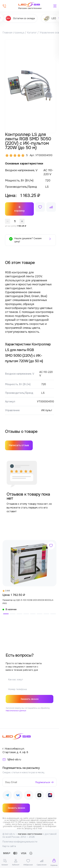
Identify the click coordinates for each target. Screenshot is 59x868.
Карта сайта (9, 846)
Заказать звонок (29, 699)
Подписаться (43, 782)
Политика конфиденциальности (20, 842)
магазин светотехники (30, 834)
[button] (6, 614)
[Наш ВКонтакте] (18, 796)
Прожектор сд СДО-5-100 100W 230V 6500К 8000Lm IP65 (28, 602)
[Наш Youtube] (29, 796)
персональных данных (16, 711)
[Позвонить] (4, 6)
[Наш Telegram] (7, 796)
